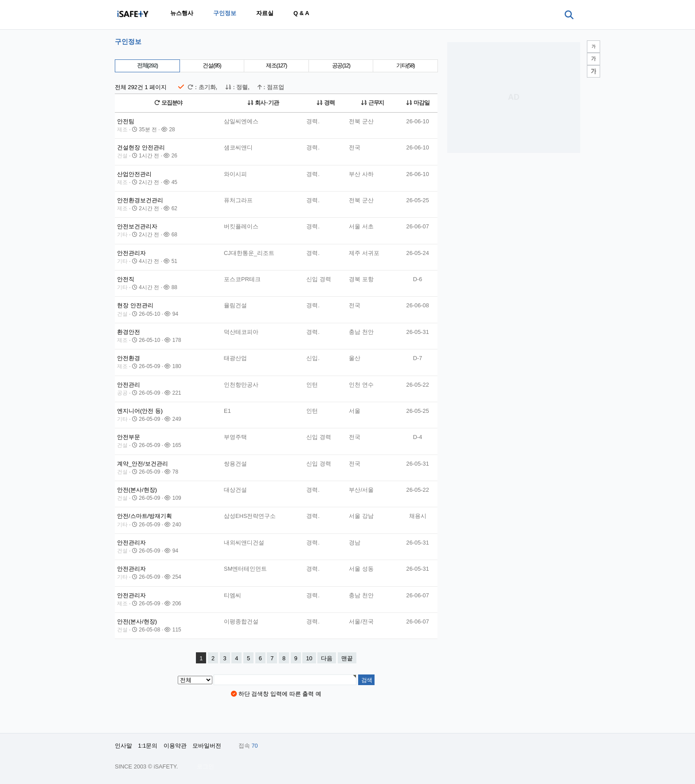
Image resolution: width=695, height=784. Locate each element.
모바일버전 (207, 746)
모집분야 (168, 103)
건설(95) (212, 65)
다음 (327, 658)
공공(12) (341, 65)
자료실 (265, 13)
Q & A (301, 13)
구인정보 (225, 13)
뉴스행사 (182, 13)
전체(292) (147, 65)
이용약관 (175, 746)
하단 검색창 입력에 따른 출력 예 (276, 694)
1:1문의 (148, 746)
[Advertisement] (514, 98)
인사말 (123, 746)
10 (309, 658)
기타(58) (405, 65)
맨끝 (347, 658)
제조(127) (276, 65)
